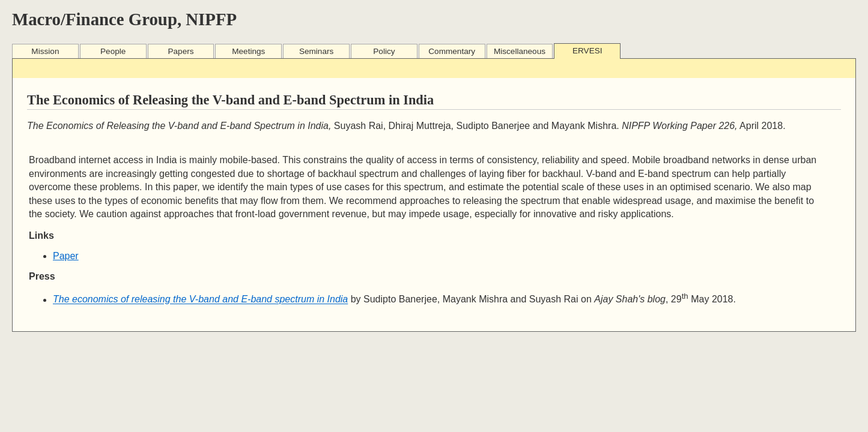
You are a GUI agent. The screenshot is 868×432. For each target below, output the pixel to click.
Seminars (316, 51)
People (113, 51)
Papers (181, 51)
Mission (45, 51)
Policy (384, 51)
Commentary (452, 51)
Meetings (248, 51)
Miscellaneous (520, 51)
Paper (66, 256)
